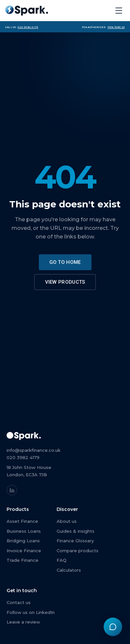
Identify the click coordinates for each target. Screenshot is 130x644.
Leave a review (23, 622)
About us (67, 521)
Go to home (65, 262)
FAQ (62, 560)
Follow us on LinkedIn (31, 612)
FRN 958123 (116, 27)
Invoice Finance (24, 551)
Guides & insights (76, 531)
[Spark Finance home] (27, 11)
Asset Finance (22, 521)
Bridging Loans (23, 541)
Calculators (69, 570)
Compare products (78, 551)
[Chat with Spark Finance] (113, 627)
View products (65, 282)
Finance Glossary (75, 541)
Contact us (19, 602)
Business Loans (24, 531)
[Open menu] (119, 11)
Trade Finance (23, 560)
